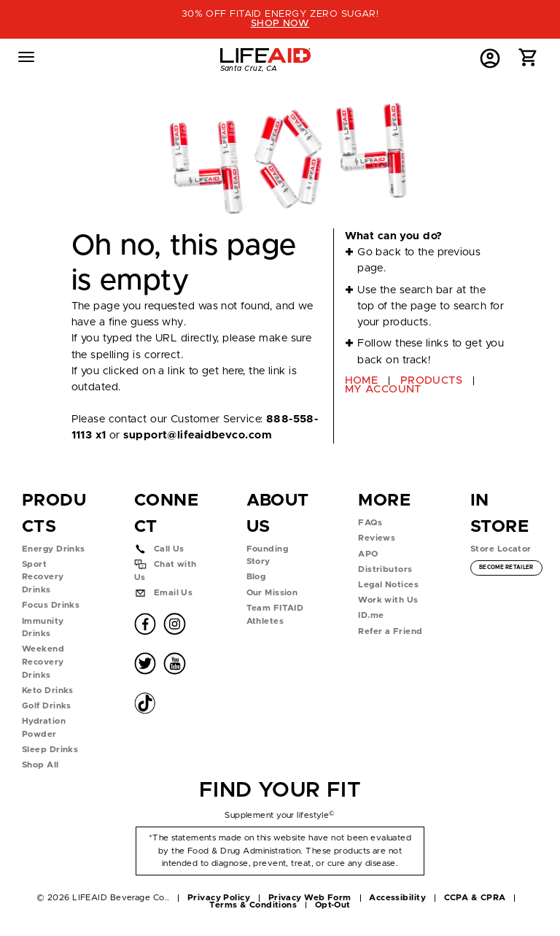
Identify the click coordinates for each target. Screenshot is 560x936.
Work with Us (388, 600)
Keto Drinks (48, 691)
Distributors (385, 569)
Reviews (377, 538)
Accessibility (397, 898)
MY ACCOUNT (383, 389)
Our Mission (272, 593)
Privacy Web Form (310, 898)
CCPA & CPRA (475, 898)
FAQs (370, 523)
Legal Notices (388, 585)
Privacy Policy (219, 898)
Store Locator (501, 549)
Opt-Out (333, 905)
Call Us (169, 549)
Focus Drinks (51, 605)
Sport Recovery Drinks (43, 577)
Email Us (174, 593)
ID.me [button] (371, 615)
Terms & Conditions (253, 905)
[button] (528, 61)
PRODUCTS (432, 380)
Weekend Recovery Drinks (43, 662)
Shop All (40, 765)
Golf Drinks (47, 706)
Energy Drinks (54, 549)
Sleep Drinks (50, 750)
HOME (362, 380)
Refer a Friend (390, 631)
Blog (256, 577)
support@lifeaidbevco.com (197, 435)
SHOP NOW (280, 23)
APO (368, 554)
